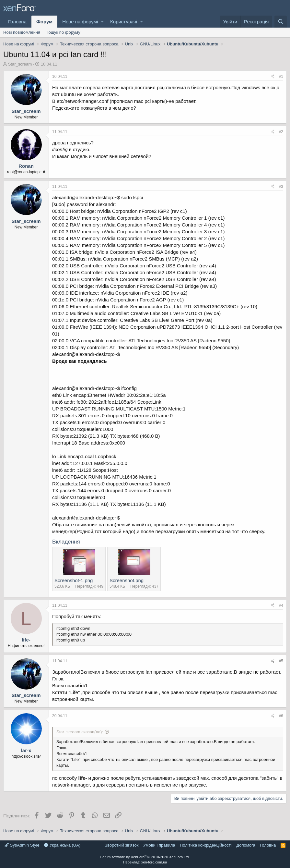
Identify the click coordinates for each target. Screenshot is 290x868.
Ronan (26, 166)
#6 (281, 716)
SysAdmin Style (22, 845)
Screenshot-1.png (74, 580)
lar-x (26, 750)
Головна (17, 22)
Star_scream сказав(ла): (80, 732)
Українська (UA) (62, 845)
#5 (281, 661)
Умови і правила (159, 845)
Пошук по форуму (63, 32)
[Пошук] (281, 22)
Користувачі (124, 22)
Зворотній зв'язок (122, 845)
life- (26, 640)
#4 (281, 605)
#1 (281, 77)
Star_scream (20, 64)
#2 (281, 132)
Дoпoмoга (246, 845)
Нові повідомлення (22, 32)
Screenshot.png (127, 580)
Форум (44, 22)
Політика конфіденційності (206, 845)
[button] (102, 22)
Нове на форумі (80, 22)
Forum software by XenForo (145, 857)
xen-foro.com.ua (154, 862)
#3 (281, 187)
